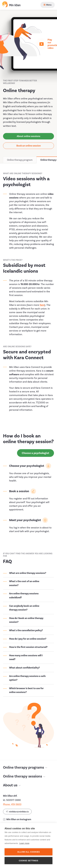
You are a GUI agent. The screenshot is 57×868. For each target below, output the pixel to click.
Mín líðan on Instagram (17, 817)
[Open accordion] (28, 570)
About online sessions (28, 133)
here (42, 302)
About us (12, 783)
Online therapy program (20, 157)
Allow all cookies (28, 852)
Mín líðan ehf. (10, 793)
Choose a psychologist (35, 450)
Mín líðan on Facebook (17, 822)
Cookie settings (29, 861)
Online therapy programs (25, 765)
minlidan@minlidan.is (17, 809)
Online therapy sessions (24, 774)
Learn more (24, 843)
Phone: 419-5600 (12, 802)
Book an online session (29, 143)
